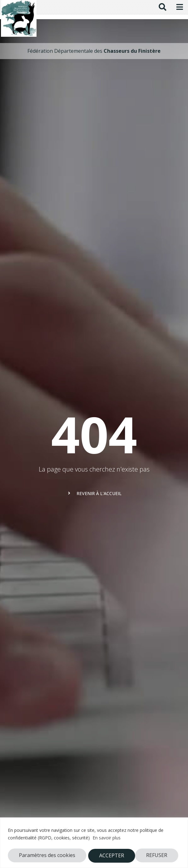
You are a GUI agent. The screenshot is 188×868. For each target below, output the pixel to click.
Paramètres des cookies (47, 855)
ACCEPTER (157, 855)
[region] (94, 843)
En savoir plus (107, 838)
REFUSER (110, 855)
